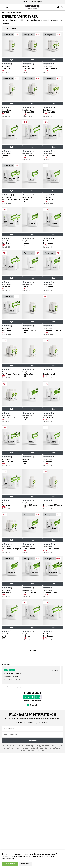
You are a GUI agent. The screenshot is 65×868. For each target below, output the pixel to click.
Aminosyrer (19, 12)
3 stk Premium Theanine (11, 374)
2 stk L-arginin (49, 418)
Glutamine (6, 156)
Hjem (3, 12)
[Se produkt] (6, 64)
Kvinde (30, 723)
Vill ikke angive (43, 723)
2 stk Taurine (48, 287)
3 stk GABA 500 (49, 112)
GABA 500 (5, 112)
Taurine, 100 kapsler (30, 505)
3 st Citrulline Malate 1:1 (11, 199)
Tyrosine (26, 243)
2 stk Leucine (27, 636)
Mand (20, 723)
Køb (12, 60)
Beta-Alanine (6, 592)
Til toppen (32, 651)
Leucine (5, 636)
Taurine (25, 287)
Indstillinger (25, 864)
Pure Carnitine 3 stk (9, 418)
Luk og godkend (10, 864)
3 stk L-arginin (7, 461)
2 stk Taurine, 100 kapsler (53, 505)
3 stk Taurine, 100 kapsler (11, 549)
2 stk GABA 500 (28, 112)
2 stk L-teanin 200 (29, 68)
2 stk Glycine (48, 199)
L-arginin (26, 418)
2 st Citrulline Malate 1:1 (52, 549)
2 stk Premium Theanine (52, 330)
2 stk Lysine (48, 461)
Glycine (25, 199)
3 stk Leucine (48, 636)
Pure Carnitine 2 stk (51, 374)
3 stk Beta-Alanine (50, 592)
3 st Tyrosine (7, 287)
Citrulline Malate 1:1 (30, 549)
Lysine (25, 461)
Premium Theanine (29, 330)
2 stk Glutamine (28, 156)
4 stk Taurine (7, 330)
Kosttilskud (10, 12)
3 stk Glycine (6, 243)
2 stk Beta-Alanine (29, 592)
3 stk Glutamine (49, 156)
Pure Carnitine (28, 374)
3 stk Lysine (6, 505)
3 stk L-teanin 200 (50, 68)
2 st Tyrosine (48, 243)
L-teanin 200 (6, 68)
